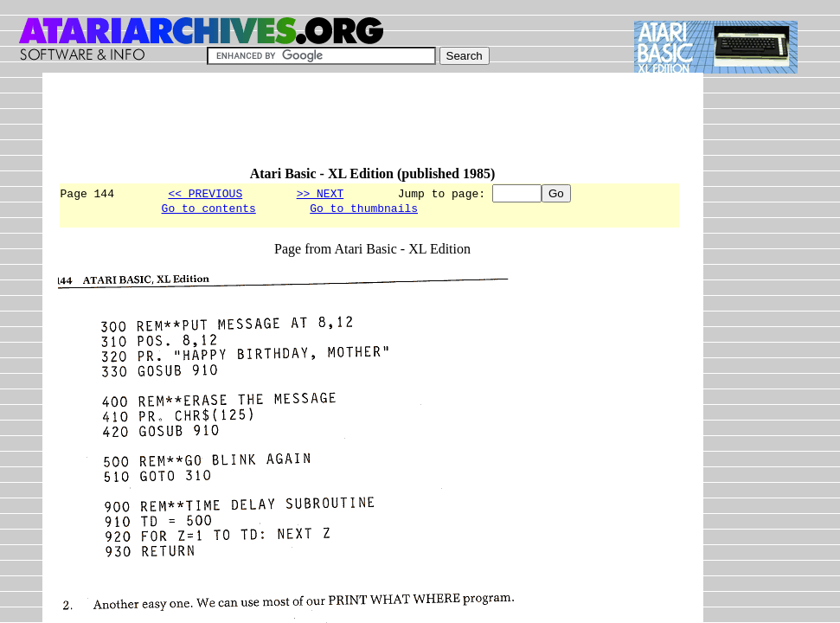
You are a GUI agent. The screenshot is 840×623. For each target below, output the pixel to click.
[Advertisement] (373, 127)
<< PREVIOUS (205, 193)
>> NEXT (321, 193)
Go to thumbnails (364, 210)
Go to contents (209, 210)
